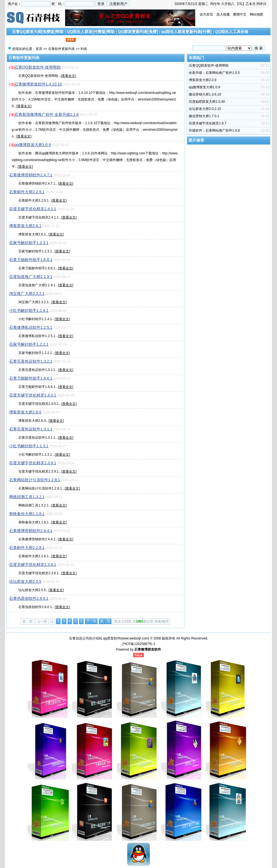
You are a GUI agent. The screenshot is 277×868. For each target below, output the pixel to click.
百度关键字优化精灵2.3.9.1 (33, 463)
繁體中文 (240, 14)
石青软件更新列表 (61, 49)
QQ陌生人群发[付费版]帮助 (91, 32)
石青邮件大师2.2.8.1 (27, 548)
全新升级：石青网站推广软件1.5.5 (214, 73)
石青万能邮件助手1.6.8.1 (31, 260)
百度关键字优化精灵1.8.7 (208, 123)
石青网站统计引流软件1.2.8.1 (35, 480)
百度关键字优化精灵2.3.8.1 (33, 565)
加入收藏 (223, 14)
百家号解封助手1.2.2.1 (29, 344)
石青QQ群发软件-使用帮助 (38, 67)
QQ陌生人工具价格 (232, 32)
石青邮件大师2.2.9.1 (27, 192)
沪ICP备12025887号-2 (138, 644)
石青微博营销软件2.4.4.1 (31, 531)
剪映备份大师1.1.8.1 (27, 514)
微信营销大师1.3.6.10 (205, 94)
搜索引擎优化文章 (30, 40)
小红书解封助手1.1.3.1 (29, 446)
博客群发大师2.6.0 (25, 412)
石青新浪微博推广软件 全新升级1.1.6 (47, 114)
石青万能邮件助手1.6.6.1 (31, 378)
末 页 (105, 621)
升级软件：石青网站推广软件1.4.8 (214, 131)
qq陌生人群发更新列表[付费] (186, 32)
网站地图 (256, 14)
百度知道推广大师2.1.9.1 (31, 277)
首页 (39, 49)
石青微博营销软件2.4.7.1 (31, 175)
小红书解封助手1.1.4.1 (29, 310)
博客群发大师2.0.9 (203, 80)
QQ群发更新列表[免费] (138, 32)
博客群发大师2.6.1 (25, 226)
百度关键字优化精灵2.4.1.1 (33, 209)
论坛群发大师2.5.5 (25, 581)
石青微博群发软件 (148, 649)
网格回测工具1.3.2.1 (27, 497)
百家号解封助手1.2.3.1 (29, 243)
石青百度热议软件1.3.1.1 (31, 429)
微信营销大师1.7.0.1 (204, 116)
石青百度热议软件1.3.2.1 (31, 361)
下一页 (91, 621)
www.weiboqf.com (135, 638)
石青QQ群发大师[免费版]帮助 (38, 32)
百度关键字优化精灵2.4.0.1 (33, 395)
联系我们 (56, 40)
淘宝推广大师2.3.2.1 (27, 293)
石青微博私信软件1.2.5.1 (31, 327)
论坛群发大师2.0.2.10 (205, 109)
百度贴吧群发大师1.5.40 (207, 102)
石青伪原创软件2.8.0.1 (29, 598)
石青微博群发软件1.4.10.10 (38, 84)
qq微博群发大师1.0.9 (33, 145)
